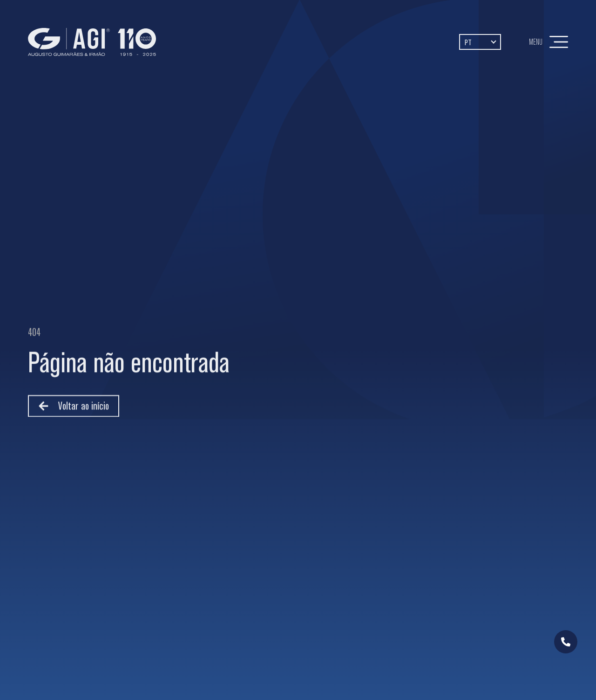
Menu (536, 42)
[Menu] (559, 42)
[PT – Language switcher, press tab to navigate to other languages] (480, 42)
